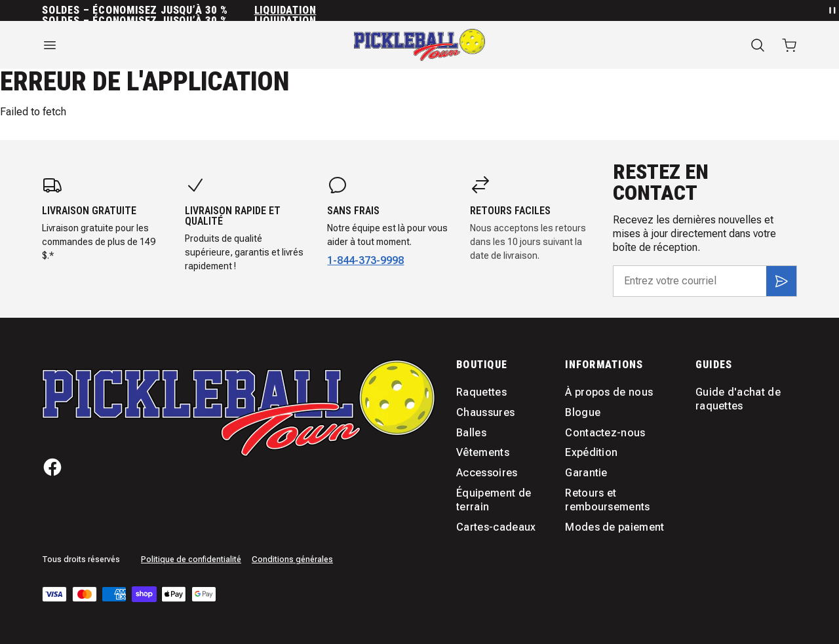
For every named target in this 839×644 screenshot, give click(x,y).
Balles (471, 433)
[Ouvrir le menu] (157, 45)
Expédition (591, 452)
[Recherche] (758, 45)
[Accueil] (419, 45)
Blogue (583, 412)
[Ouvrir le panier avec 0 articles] (789, 45)
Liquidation (285, 10)
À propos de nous (609, 392)
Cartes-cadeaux (496, 527)
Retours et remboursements (607, 500)
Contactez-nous (605, 433)
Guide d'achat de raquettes (738, 399)
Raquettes (481, 392)
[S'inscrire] (781, 281)
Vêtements (483, 452)
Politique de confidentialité (191, 559)
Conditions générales (292, 559)
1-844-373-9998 (365, 260)
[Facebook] (52, 467)
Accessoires (487, 473)
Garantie (586, 473)
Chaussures (485, 412)
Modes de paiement (615, 527)
